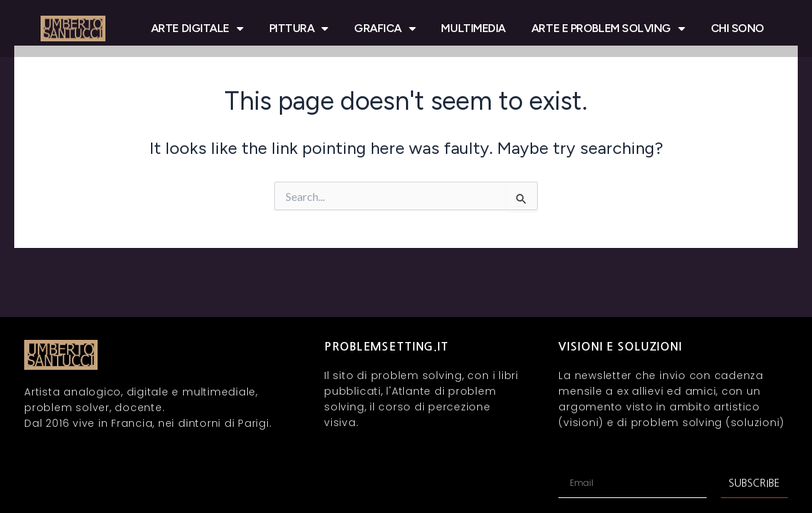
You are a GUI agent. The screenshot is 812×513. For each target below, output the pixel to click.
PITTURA (299, 28)
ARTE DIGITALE (197, 28)
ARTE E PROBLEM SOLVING (608, 28)
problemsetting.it (386, 347)
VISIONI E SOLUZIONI (620, 347)
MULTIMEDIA (473, 28)
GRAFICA (385, 28)
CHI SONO (738, 28)
